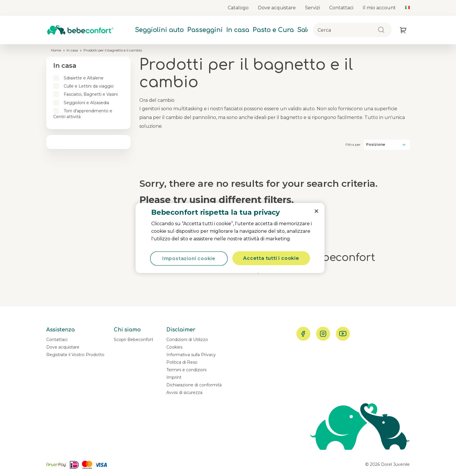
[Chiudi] (316, 211)
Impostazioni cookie (189, 259)
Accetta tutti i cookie (271, 258)
